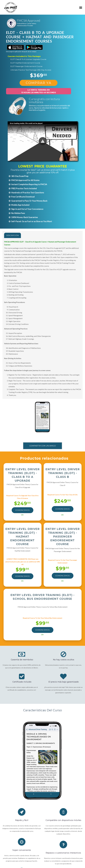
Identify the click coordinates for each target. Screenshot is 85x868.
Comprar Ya (39, 83)
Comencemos (23, 510)
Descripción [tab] (13, 235)
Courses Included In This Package (24, 56)
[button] (43, 141)
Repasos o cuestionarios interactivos (63, 853)
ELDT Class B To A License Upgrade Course (28, 59)
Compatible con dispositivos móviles (63, 820)
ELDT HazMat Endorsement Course (25, 63)
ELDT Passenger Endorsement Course (26, 66)
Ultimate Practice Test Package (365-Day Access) (31, 70)
